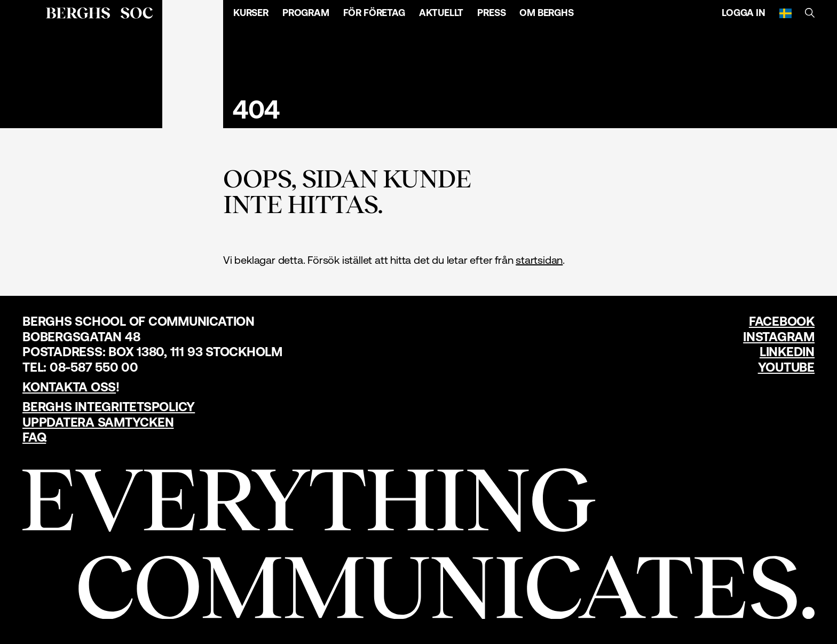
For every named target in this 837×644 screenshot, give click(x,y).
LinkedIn (787, 352)
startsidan (539, 260)
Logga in (744, 13)
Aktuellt (441, 13)
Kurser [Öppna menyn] (251, 13)
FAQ (34, 437)
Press (491, 13)
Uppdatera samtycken (98, 422)
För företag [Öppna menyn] (374, 13)
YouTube (786, 367)
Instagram (779, 337)
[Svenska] (785, 13)
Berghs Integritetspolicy (109, 407)
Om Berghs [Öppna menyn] (546, 13)
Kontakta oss (69, 387)
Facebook (782, 321)
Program (306, 13)
